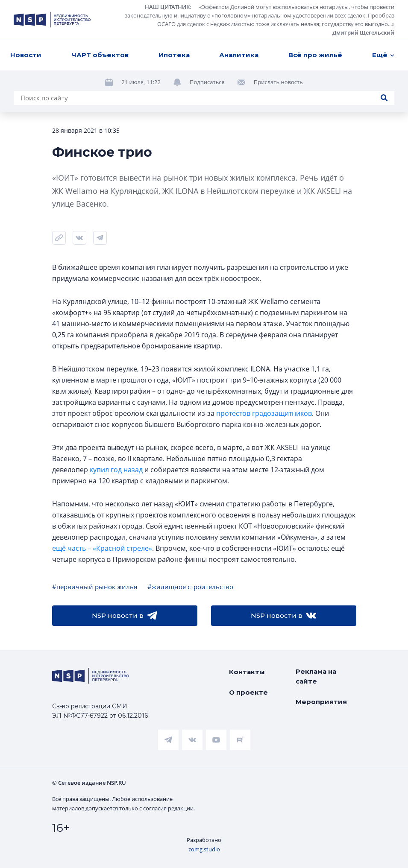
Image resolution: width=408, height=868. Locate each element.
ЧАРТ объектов (100, 55)
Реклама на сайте (316, 676)
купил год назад (116, 470)
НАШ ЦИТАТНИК (167, 7)
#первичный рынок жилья (95, 587)
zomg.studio (204, 849)
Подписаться (207, 82)
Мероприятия (321, 702)
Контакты (247, 672)
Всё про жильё (315, 55)
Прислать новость (278, 82)
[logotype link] (52, 20)
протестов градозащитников (264, 413)
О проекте (248, 692)
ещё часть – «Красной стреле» (102, 548)
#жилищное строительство (190, 587)
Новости (26, 55)
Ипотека (174, 55)
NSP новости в (125, 616)
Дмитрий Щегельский (363, 32)
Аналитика (239, 55)
